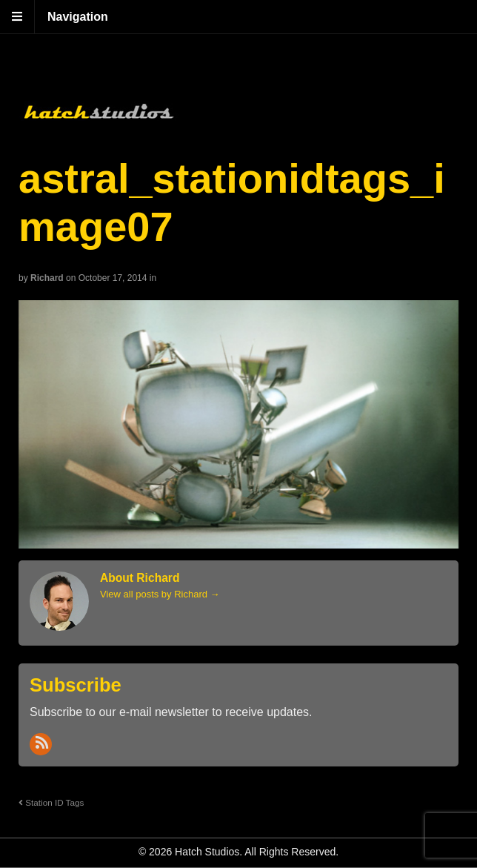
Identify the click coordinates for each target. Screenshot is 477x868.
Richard (47, 278)
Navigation (78, 17)
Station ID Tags (51, 802)
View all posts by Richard (160, 594)
